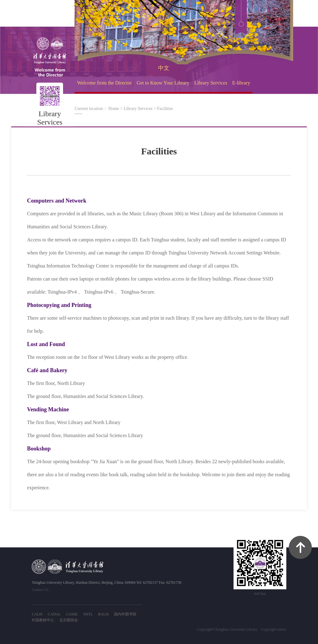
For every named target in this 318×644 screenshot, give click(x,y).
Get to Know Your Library (163, 83)
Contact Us (40, 590)
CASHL (72, 614)
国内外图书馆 (125, 614)
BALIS (104, 614)
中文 (164, 68)
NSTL (88, 614)
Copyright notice (274, 629)
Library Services (211, 83)
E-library (241, 83)
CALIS (37, 614)
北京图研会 (69, 620)
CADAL (54, 614)
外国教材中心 (43, 620)
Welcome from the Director (104, 83)
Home (114, 109)
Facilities (165, 109)
